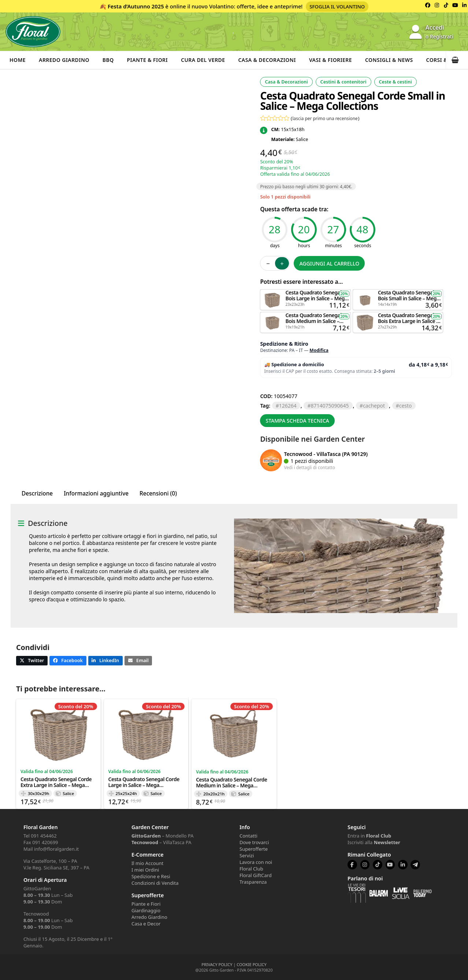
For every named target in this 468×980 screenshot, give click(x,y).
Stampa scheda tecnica (297, 421)
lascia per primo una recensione (325, 118)
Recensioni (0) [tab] (158, 493)
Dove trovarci (254, 842)
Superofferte (254, 849)
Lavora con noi (256, 862)
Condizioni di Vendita (155, 883)
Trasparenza (253, 882)
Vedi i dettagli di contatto (309, 467)
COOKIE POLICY (251, 964)
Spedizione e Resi (151, 876)
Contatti (248, 836)
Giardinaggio (146, 910)
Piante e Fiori (146, 904)
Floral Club (251, 869)
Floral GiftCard (256, 875)
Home (18, 60)
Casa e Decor (146, 924)
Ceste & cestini (395, 82)
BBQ (108, 60)
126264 (288, 406)
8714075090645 (330, 406)
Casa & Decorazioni (267, 60)
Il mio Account (147, 863)
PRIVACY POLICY (217, 964)
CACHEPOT (374, 406)
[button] (457, 60)
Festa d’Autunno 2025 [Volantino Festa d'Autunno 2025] (136, 6)
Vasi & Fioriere (330, 60)
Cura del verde (203, 60)
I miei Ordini (145, 870)
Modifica (319, 350)
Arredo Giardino (64, 60)
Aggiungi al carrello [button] (305, 293)
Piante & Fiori (148, 60)
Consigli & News (389, 60)
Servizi (247, 855)
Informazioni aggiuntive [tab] (96, 493)
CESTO (406, 406)
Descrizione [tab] (37, 493)
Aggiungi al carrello (329, 263)
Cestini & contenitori (343, 82)
